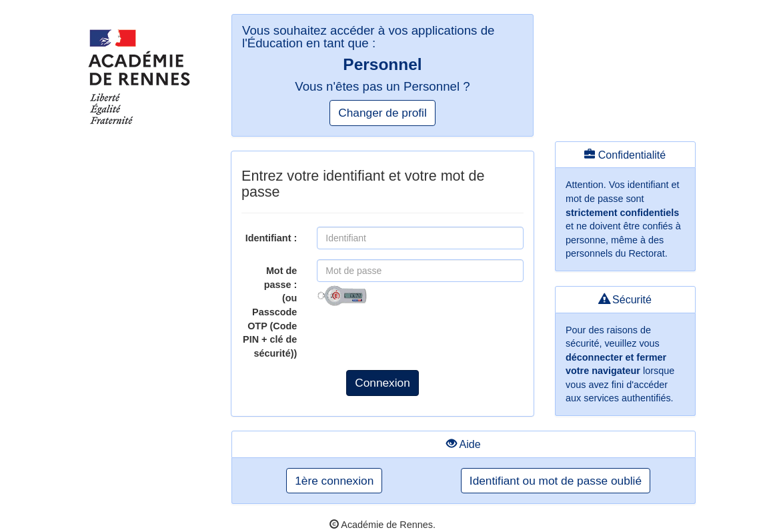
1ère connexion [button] (334, 481)
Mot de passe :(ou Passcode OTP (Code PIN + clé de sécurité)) (270, 312)
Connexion (382, 383)
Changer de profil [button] (382, 113)
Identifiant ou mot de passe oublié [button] (556, 481)
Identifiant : (271, 238)
